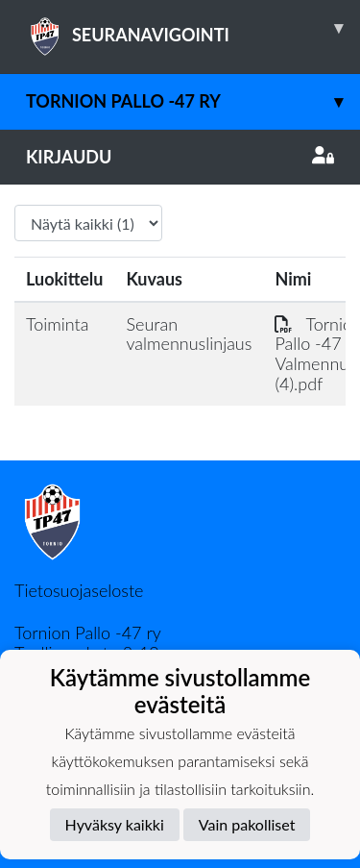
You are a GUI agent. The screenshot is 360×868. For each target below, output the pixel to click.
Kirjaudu (180, 157)
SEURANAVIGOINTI (193, 28)
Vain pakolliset (247, 824)
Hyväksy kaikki (115, 824)
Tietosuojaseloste (79, 590)
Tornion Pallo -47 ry (193, 101)
